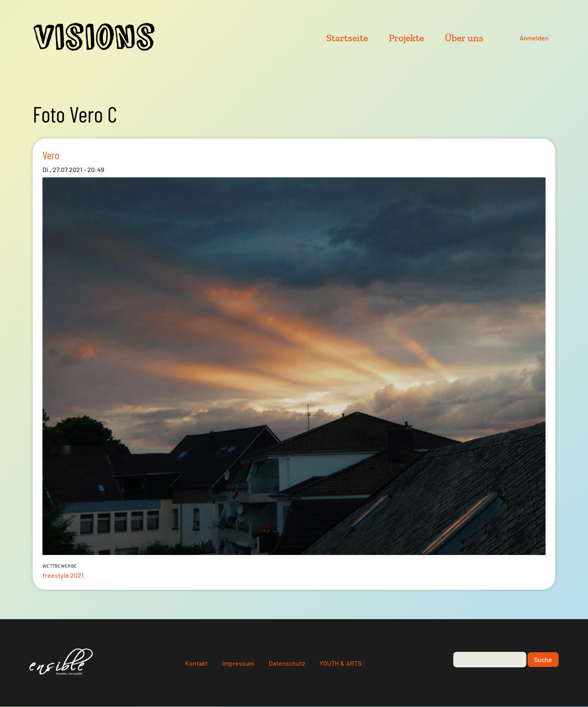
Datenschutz (287, 663)
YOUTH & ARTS (340, 663)
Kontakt (196, 663)
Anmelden (534, 38)
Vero (51, 155)
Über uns (464, 38)
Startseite (347, 38)
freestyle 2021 (63, 575)
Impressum (238, 663)
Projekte (406, 38)
